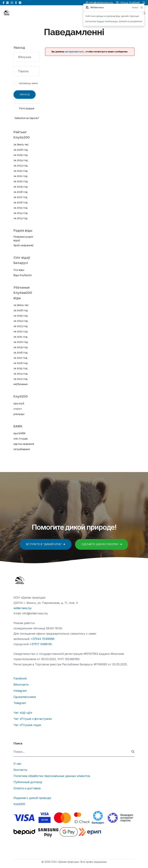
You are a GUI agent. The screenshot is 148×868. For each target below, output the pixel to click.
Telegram (20, 703)
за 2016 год (21, 202)
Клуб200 (19, 804)
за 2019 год (21, 187)
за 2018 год (21, 192)
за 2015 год (21, 208)
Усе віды (19, 270)
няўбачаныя (21, 384)
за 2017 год (20, 197)
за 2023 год (21, 166)
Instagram (20, 691)
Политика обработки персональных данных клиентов (52, 776)
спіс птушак (21, 439)
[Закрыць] (142, 8)
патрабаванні (22, 449)
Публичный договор (28, 782)
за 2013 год (21, 218)
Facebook (20, 678)
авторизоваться (74, 52)
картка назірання (24, 444)
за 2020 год (21, 181)
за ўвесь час (21, 144)
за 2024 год (21, 160)
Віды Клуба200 (23, 275)
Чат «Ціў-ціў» (23, 713)
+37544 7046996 (42, 639)
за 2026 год (21, 150)
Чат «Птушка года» (27, 725)
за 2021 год (21, 176)
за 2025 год (21, 155)
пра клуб (19, 404)
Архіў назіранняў (23, 245)
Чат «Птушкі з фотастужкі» (33, 719)
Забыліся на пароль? (27, 118)
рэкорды (19, 414)
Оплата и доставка (27, 788)
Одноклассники (25, 697)
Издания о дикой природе (32, 798)
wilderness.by (23, 608)
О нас (17, 764)
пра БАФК (20, 433)
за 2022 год (21, 171)
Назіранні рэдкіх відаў (23, 239)
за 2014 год (21, 213)
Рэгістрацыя (27, 108)
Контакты (20, 770)
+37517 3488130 (41, 644)
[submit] (133, 752)
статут (18, 409)
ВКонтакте (21, 685)
